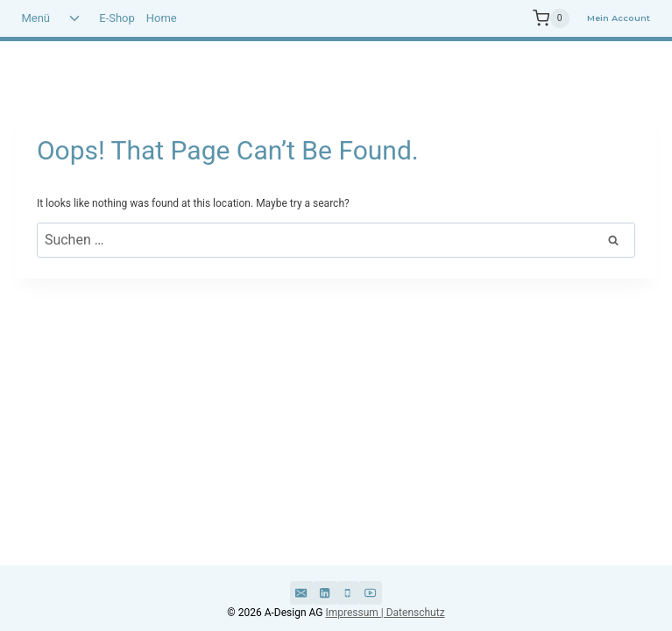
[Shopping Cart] (537, 18)
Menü (35, 18)
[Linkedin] (324, 592)
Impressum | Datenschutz (385, 613)
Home (162, 18)
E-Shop (117, 18)
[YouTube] (371, 592)
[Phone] (348, 592)
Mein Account (619, 18)
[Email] (301, 592)
